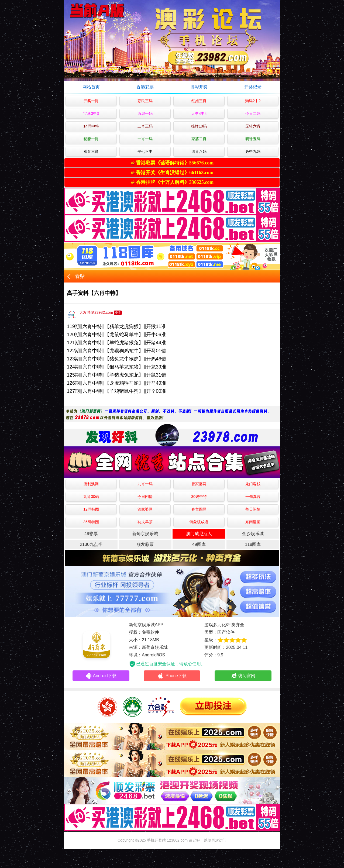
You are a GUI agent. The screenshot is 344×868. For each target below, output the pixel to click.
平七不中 (145, 151)
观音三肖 (91, 151)
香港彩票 (145, 87)
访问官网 (243, 676)
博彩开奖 (199, 87)
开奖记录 (253, 87)
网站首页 (91, 87)
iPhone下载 (172, 676)
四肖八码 (199, 151)
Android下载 (101, 676)
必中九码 (253, 151)
